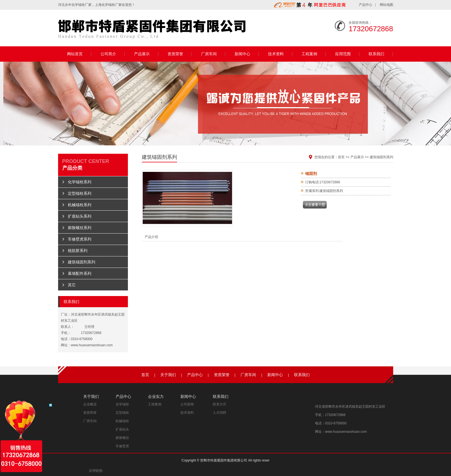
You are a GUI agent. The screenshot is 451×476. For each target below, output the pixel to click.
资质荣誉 (175, 54)
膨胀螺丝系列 (80, 228)
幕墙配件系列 (80, 273)
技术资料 (276, 54)
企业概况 (90, 404)
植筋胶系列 (78, 251)
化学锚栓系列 (80, 182)
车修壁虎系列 (80, 239)
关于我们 (168, 375)
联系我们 (376, 54)
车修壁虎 (122, 446)
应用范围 (343, 54)
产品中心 (366, 5)
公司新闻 (187, 404)
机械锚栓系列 (80, 205)
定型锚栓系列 (80, 193)
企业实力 (156, 396)
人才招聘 (219, 413)
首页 (341, 157)
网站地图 (386, 5)
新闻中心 (242, 54)
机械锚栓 (122, 421)
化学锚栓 (78, 5)
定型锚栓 (122, 413)
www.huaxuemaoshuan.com (92, 345)
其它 (72, 285)
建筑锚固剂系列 (82, 262)
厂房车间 (209, 54)
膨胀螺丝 (122, 438)
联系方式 (219, 404)
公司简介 (108, 54)
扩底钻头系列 (80, 216)
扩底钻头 (122, 429)
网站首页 (75, 54)
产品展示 (142, 54)
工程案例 (309, 54)
